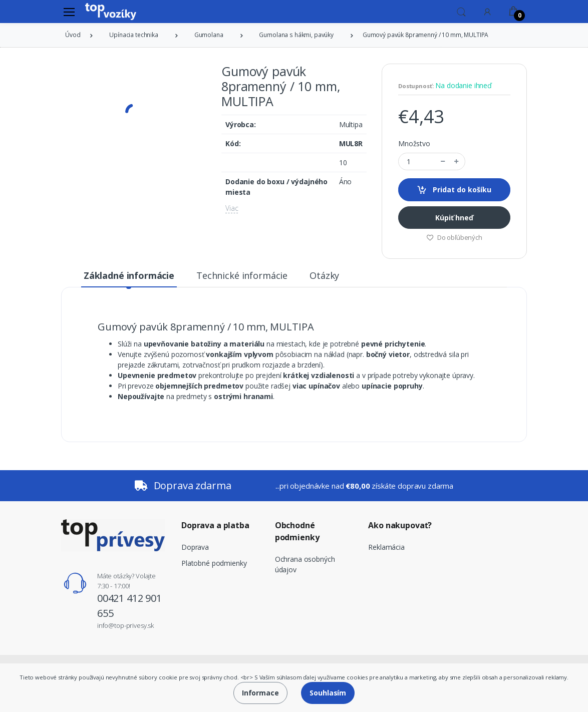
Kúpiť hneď (454, 218)
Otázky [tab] (324, 275)
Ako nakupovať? (400, 525)
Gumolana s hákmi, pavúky (296, 35)
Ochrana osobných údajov (305, 564)
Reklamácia (386, 547)
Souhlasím (328, 693)
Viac (232, 208)
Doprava (195, 547)
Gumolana (209, 35)
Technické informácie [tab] (242, 275)
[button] (461, 11)
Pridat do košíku (454, 190)
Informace (260, 693)
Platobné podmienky (214, 563)
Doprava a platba (215, 525)
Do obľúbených (454, 237)
